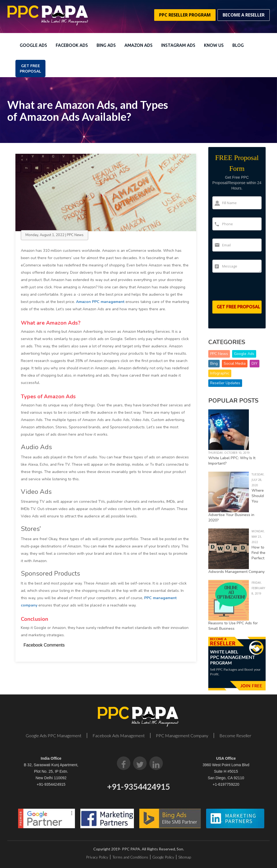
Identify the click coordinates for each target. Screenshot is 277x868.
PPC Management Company (182, 735)
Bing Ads (106, 45)
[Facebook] (124, 763)
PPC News (219, 354)
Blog (238, 45)
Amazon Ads (138, 45)
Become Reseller (235, 735)
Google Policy (163, 857)
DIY (255, 363)
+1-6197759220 (226, 784)
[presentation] (244, 289)
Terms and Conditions (130, 857)
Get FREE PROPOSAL (30, 68)
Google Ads (33, 45)
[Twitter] (140, 763)
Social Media (235, 363)
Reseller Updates (225, 383)
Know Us (214, 45)
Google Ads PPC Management (54, 735)
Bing (214, 363)
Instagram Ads (178, 45)
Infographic (220, 373)
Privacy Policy (97, 857)
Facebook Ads (72, 45)
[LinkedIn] (156, 763)
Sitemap (185, 857)
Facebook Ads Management (119, 735)
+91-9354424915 (51, 784)
